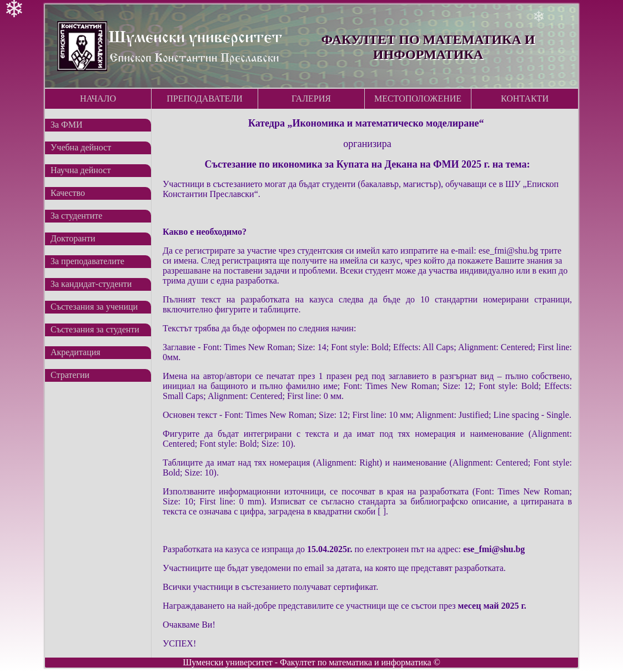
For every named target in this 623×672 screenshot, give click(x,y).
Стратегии (70, 375)
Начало (98, 98)
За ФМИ (67, 125)
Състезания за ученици (94, 307)
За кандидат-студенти (91, 284)
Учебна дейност (81, 147)
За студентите (76, 216)
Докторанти (73, 238)
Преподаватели (205, 98)
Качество (68, 193)
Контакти (525, 98)
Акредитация (76, 352)
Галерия (311, 98)
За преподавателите (87, 261)
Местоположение (418, 98)
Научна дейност (81, 170)
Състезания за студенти (95, 329)
